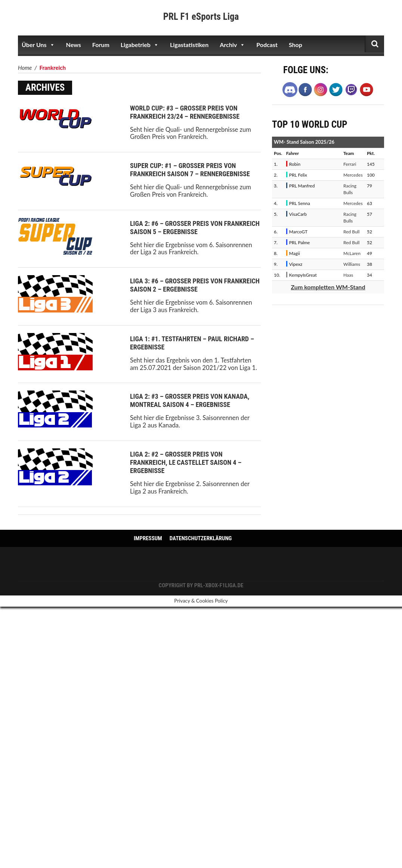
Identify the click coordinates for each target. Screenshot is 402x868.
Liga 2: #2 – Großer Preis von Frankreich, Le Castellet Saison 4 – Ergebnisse (186, 462)
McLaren (352, 253)
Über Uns (38, 45)
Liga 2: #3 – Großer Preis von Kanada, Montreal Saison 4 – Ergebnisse (190, 400)
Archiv (232, 45)
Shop (296, 45)
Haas (348, 275)
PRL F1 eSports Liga (201, 17)
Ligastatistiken (189, 45)
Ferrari (350, 164)
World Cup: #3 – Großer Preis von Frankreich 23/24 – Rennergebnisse (185, 112)
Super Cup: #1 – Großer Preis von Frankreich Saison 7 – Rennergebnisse (190, 170)
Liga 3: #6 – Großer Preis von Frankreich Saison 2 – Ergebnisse (195, 285)
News (74, 45)
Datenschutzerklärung (201, 538)
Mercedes (353, 175)
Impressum (148, 538)
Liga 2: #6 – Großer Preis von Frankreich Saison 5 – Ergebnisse (195, 228)
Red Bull (351, 232)
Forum (101, 45)
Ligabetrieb (140, 45)
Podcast (267, 45)
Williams (352, 264)
